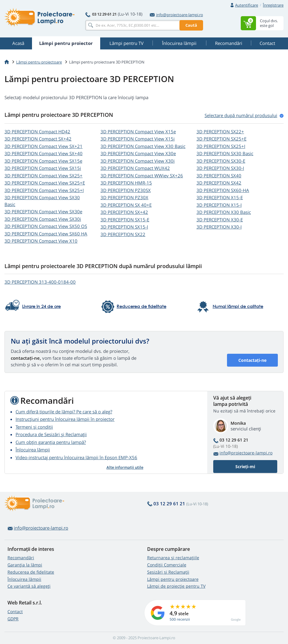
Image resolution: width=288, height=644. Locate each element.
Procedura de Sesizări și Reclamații (51, 434)
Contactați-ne (252, 360)
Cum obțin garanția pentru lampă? (51, 442)
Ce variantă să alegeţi (29, 586)
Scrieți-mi (245, 467)
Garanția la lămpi (25, 565)
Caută (191, 25)
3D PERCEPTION (37, 131)
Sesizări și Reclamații (168, 572)
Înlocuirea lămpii (33, 450)
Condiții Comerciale (167, 565)
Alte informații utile (125, 467)
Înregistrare (273, 5)
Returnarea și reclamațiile (173, 558)
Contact (15, 612)
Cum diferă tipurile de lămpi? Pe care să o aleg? (64, 412)
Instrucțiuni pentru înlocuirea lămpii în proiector (65, 419)
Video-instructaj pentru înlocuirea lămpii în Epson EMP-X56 (76, 457)
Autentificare (247, 5)
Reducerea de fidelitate (31, 572)
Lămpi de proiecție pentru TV (176, 586)
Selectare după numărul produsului (241, 115)
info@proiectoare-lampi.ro (176, 15)
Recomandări (21, 558)
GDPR (13, 619)
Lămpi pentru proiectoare (39, 62)
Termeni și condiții (34, 427)
